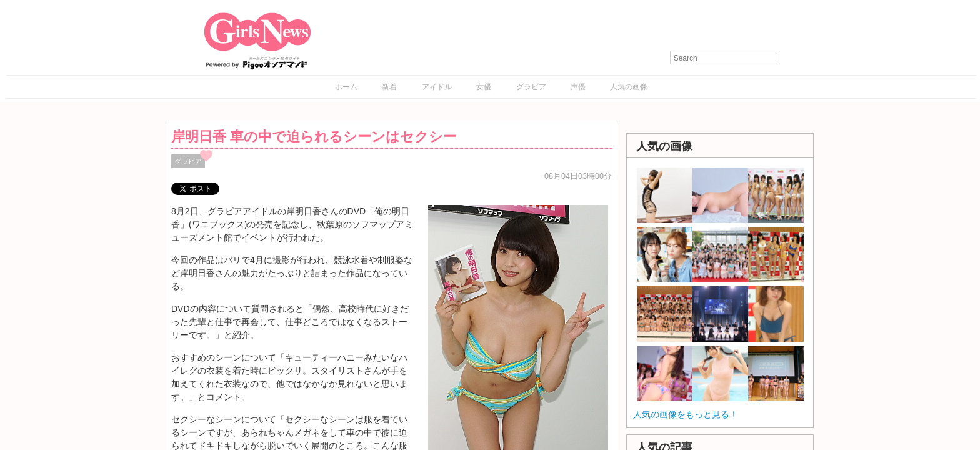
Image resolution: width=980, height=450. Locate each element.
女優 (484, 87)
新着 (389, 87)
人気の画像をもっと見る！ (686, 414)
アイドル (437, 87)
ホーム (346, 87)
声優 (578, 87)
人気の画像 (629, 87)
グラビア (531, 87)
